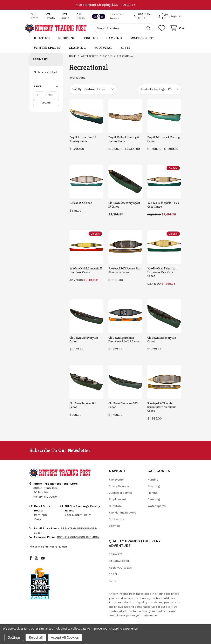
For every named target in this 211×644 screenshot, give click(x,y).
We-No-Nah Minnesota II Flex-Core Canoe (86, 275)
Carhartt (116, 559)
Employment (117, 504)
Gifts (126, 52)
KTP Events (50, 16)
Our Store (35, 16)
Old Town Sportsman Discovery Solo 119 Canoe (124, 344)
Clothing (77, 52)
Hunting (42, 43)
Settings (14, 637)
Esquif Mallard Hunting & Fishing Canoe (124, 144)
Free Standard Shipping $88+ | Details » (106, 5)
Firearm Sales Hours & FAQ (48, 551)
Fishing (91, 43)
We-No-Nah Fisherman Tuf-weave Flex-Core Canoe (162, 277)
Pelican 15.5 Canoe (81, 207)
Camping (114, 43)
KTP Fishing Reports (122, 517)
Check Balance (119, 491)
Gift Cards (81, 16)
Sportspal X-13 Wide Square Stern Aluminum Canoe (162, 411)
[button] (46, 91)
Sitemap (114, 530)
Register (176, 16)
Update (46, 107)
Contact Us (116, 524)
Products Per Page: (153, 94)
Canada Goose (119, 566)
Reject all (36, 637)
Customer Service (121, 497)
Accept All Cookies (65, 637)
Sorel (113, 579)
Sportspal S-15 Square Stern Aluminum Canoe (125, 275)
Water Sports (142, 43)
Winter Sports (47, 52)
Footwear (103, 52)
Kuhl (112, 585)
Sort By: (77, 94)
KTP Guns (66, 16)
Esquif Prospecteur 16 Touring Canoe (83, 144)
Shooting (67, 43)
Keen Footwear (120, 572)
